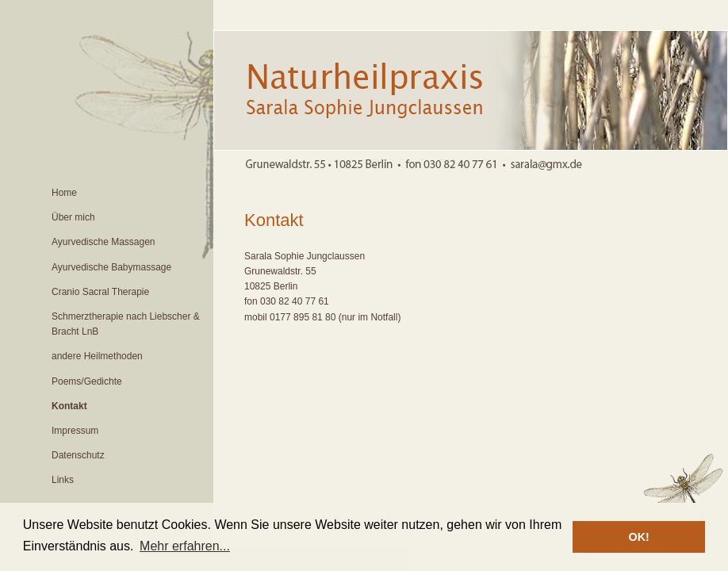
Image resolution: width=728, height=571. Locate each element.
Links (63, 480)
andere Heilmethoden (97, 356)
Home (64, 193)
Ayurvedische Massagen (103, 242)
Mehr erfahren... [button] (185, 546)
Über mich (73, 217)
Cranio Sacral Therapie (100, 292)
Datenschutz (78, 455)
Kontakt (69, 406)
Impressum (75, 431)
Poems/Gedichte (87, 381)
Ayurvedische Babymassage (111, 267)
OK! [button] (638, 537)
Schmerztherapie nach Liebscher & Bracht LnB (126, 324)
